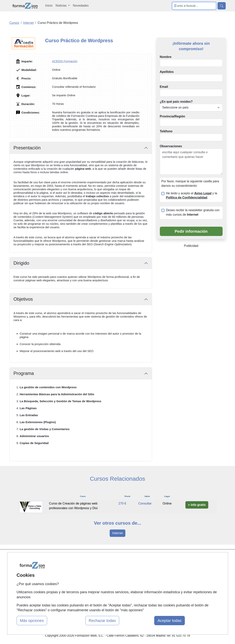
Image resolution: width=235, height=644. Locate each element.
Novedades (81, 6)
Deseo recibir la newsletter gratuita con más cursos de (193, 212)
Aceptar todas (169, 621)
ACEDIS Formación (65, 61)
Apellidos (167, 72)
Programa (24, 373)
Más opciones (32, 621)
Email (164, 87)
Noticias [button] (62, 6)
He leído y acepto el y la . (192, 195)
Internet (117, 533)
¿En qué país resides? (176, 102)
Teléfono (166, 131)
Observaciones (171, 146)
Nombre (166, 57)
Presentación (27, 148)
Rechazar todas (102, 621)
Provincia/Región (173, 116)
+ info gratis (197, 505)
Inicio (49, 6)
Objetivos (23, 299)
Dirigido (21, 263)
